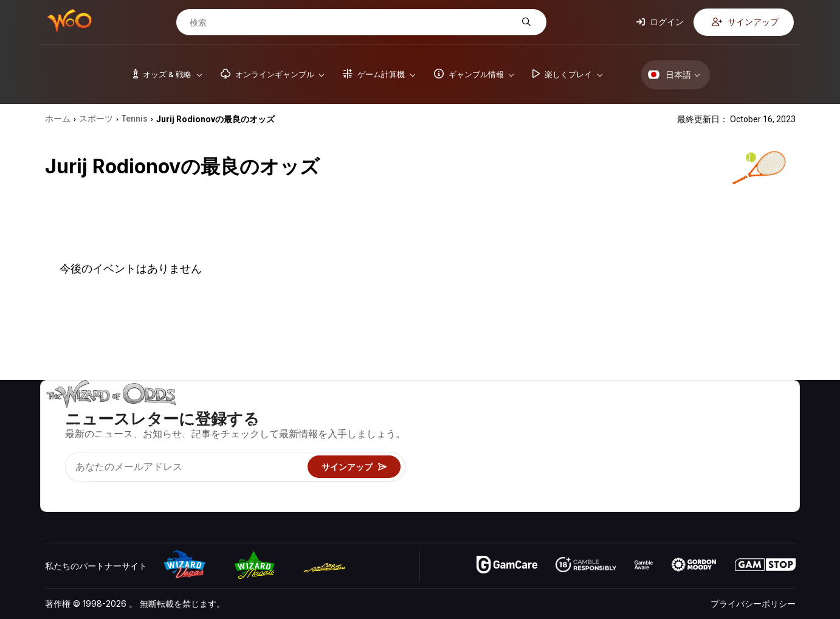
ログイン (660, 22)
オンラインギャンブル (585, 484)
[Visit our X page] (82, 487)
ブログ (749, 431)
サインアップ (745, 22)
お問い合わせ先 (688, 431)
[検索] (352, 22)
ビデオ (749, 414)
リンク (671, 449)
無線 (667, 484)
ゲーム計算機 (568, 431)
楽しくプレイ (568, 467)
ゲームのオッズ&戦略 (584, 414)
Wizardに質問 (570, 502)
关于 (667, 414)
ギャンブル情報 (573, 449)
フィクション (762, 467)
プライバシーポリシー (753, 603)
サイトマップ (762, 449)
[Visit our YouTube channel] (55, 487)
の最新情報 (680, 467)
